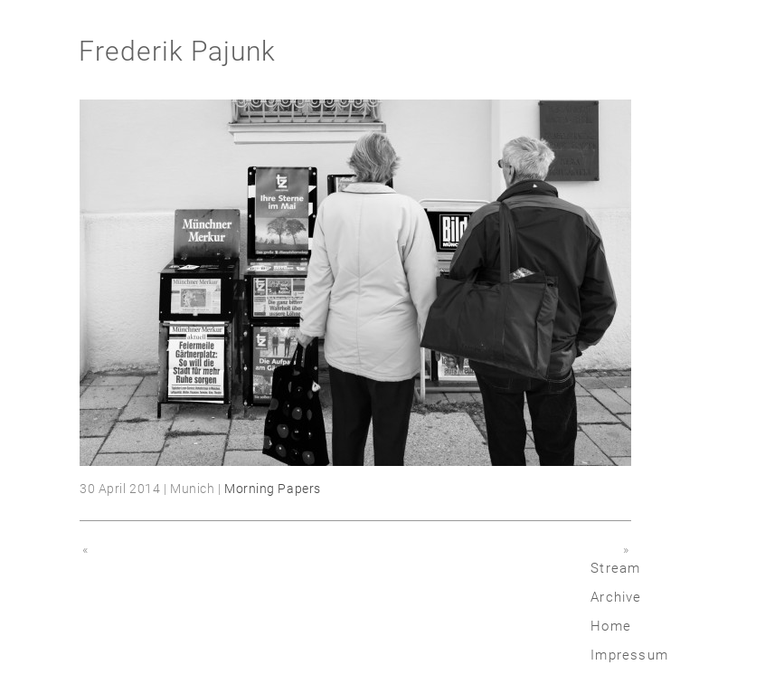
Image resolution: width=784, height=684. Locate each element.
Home (611, 626)
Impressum (629, 655)
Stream (615, 568)
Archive (616, 597)
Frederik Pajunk (177, 51)
